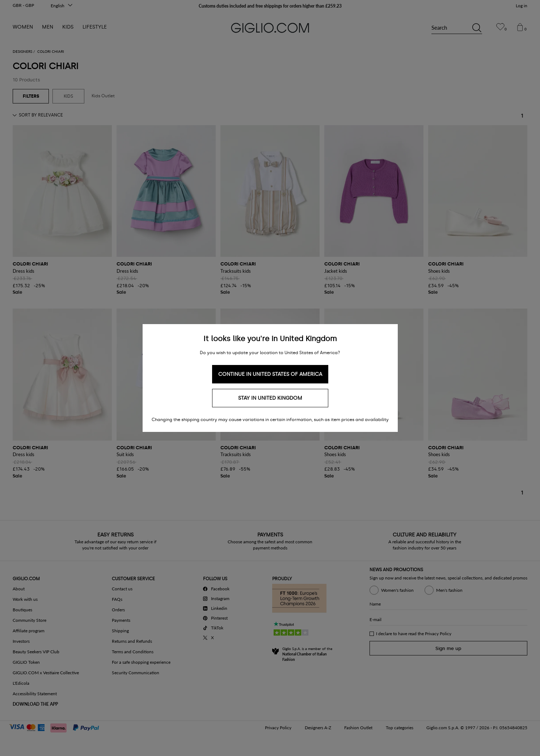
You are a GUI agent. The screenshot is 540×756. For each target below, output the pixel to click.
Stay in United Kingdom (270, 398)
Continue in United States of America (270, 374)
